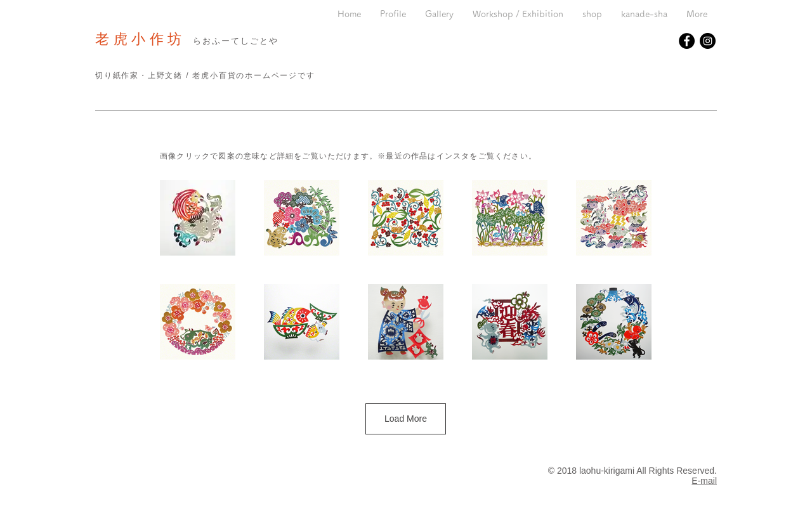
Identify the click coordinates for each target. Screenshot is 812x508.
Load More (406, 419)
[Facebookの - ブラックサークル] (687, 41)
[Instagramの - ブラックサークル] (708, 41)
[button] (439, 14)
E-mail (704, 481)
